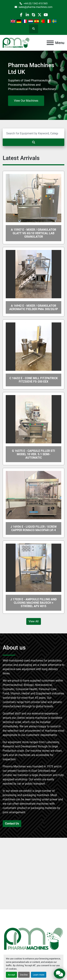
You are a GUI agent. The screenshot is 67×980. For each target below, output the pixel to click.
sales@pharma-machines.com (35, 7)
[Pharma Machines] (33, 938)
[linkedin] (27, 15)
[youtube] (46, 15)
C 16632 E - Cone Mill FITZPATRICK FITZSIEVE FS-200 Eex (34, 380)
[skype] (33, 15)
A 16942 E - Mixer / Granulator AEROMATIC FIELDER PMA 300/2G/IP (34, 307)
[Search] (33, 133)
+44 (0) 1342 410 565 (36, 3)
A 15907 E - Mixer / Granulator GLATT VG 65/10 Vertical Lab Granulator (33, 233)
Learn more (39, 975)
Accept (11, 975)
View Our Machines (26, 101)
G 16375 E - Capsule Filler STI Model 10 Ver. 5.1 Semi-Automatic (33, 454)
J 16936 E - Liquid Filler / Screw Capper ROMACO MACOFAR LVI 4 (34, 528)
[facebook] (21, 15)
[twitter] (40, 15)
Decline (24, 975)
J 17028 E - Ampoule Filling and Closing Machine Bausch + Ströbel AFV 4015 (33, 603)
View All (34, 621)
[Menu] (50, 43)
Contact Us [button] (12, 824)
